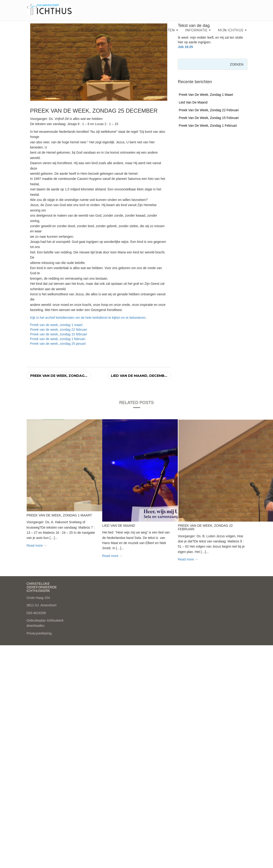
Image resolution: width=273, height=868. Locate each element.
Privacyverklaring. (40, 633)
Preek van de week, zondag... (59, 376)
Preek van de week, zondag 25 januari (58, 344)
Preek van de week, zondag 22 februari (59, 330)
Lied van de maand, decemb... (139, 376)
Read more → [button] (37, 545)
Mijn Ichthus (232, 30)
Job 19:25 (185, 47)
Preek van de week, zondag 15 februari (59, 334)
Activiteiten (165, 30)
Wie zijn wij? (92, 30)
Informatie (198, 30)
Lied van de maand (193, 102)
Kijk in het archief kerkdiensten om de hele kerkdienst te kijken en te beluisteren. (88, 318)
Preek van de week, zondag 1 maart (56, 325)
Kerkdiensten (129, 30)
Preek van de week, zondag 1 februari (58, 339)
